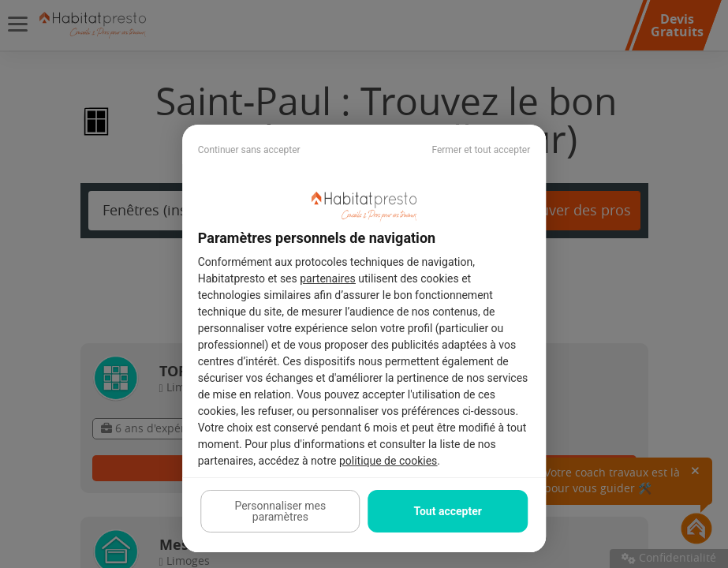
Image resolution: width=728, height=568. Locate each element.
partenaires (328, 278)
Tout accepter (447, 511)
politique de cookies (388, 461)
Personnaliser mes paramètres (280, 511)
